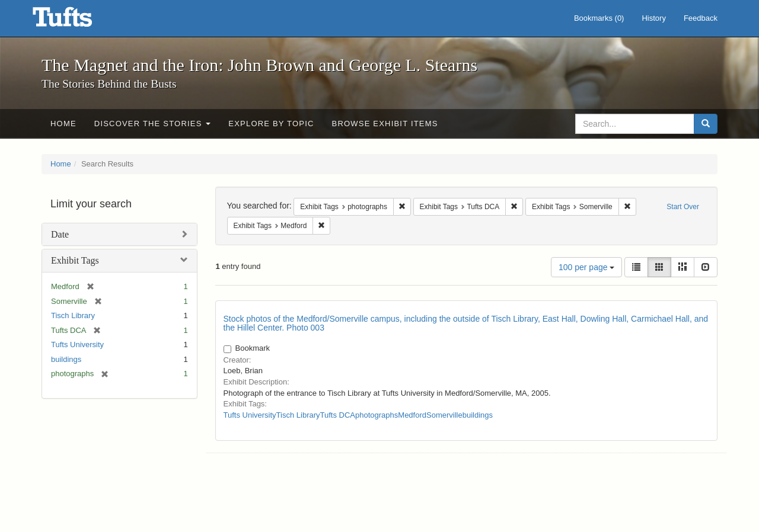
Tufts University (77, 344)
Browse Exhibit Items (385, 124)
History (653, 18)
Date (60, 234)
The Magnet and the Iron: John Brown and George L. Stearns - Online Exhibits (77, 21)
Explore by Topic (271, 124)
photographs (377, 415)
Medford (412, 415)
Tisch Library (73, 315)
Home (63, 124)
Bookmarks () (599, 18)
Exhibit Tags (75, 260)
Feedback (701, 18)
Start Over (683, 207)
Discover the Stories (153, 124)
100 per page (586, 267)
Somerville (444, 415)
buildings (66, 359)
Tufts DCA (338, 415)
